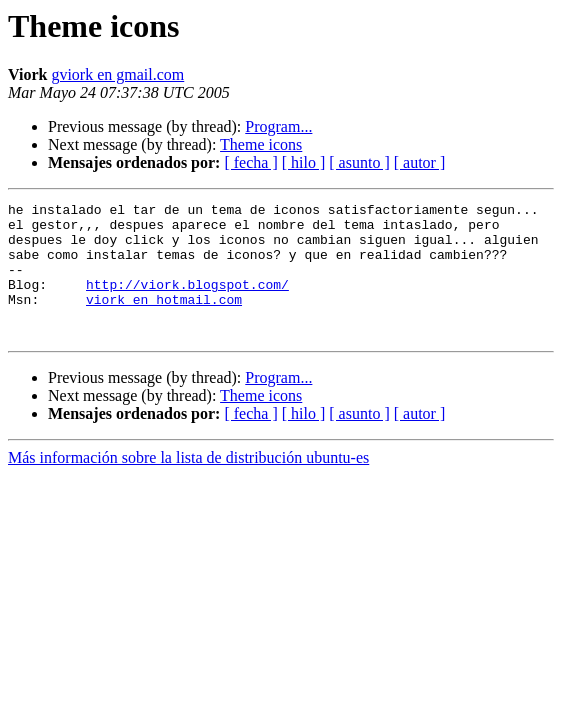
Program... (278, 126)
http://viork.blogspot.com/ (187, 302)
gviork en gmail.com (117, 74)
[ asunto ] (359, 162)
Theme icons (261, 144)
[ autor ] (420, 162)
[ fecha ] (250, 162)
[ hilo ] (304, 162)
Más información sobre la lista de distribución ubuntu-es (188, 484)
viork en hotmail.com (164, 320)
